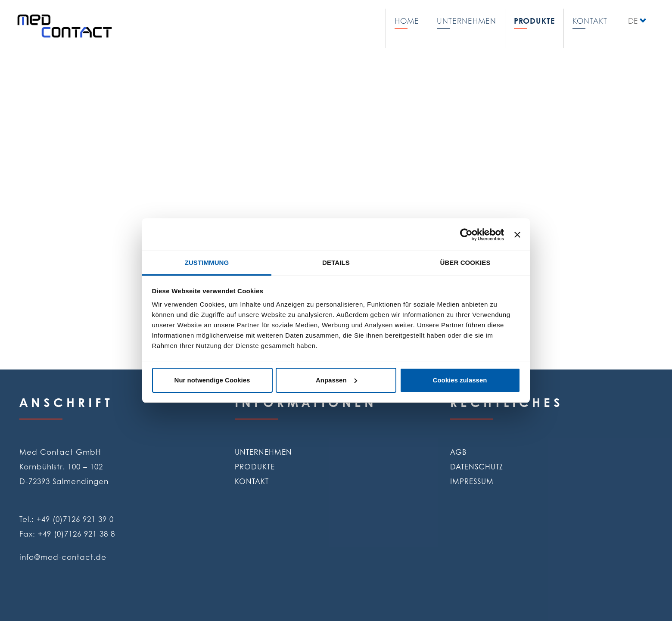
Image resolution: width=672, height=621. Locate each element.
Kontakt (590, 21)
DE (633, 21)
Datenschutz (477, 466)
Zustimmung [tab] (207, 262)
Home (407, 21)
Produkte (534, 21)
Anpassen (336, 380)
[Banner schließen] (517, 235)
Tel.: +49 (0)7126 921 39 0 (67, 519)
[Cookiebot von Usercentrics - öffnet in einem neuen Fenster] (466, 235)
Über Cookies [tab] (465, 262)
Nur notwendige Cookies (212, 380)
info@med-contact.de (63, 557)
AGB (459, 452)
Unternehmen (467, 21)
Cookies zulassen (460, 380)
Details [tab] (336, 262)
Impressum (472, 481)
